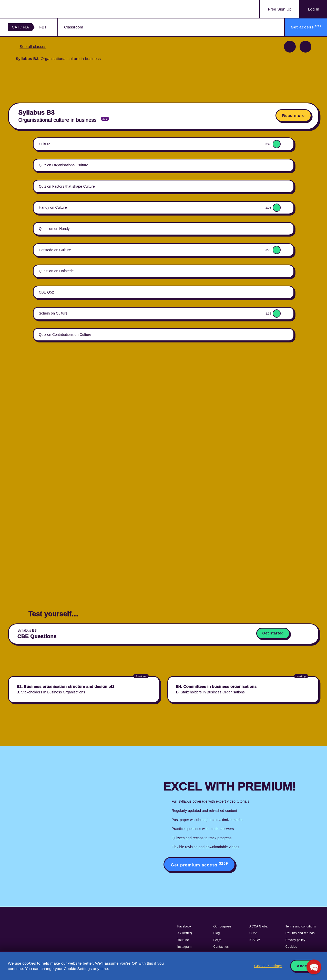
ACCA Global (259, 926)
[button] (314, 967)
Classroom (74, 27)
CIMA (253, 933)
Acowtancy (33, 9)
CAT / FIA (20, 27)
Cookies (291, 947)
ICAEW (255, 940)
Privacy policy (295, 940)
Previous (290, 47)
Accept (304, 966)
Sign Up (280, 9)
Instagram (185, 947)
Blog (216, 933)
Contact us (221, 947)
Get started (273, 633)
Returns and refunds (300, 933)
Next (305, 47)
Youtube (183, 940)
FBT (43, 27)
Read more (293, 115)
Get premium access (199, 864)
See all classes (33, 47)
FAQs (217, 940)
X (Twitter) (185, 933)
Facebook (184, 926)
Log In (314, 9)
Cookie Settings (268, 966)
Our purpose (222, 926)
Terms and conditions (301, 926)
